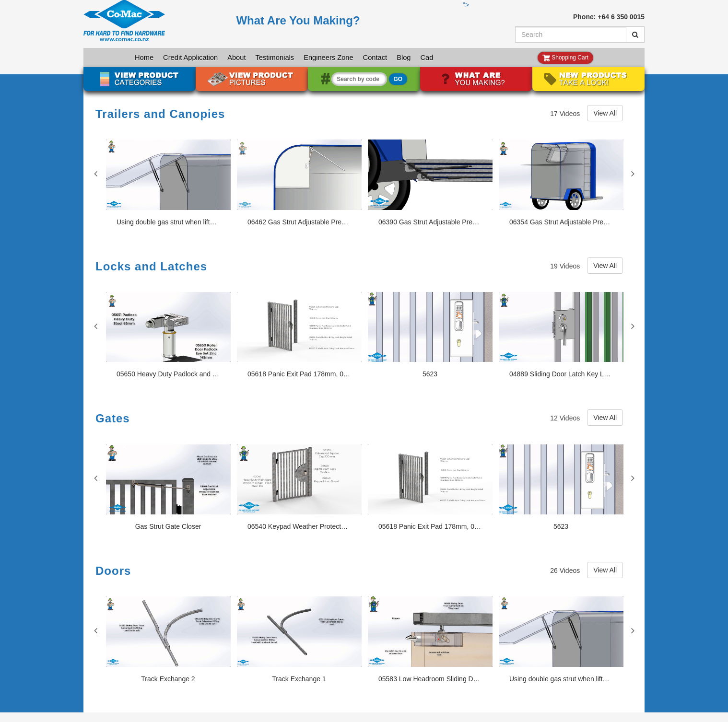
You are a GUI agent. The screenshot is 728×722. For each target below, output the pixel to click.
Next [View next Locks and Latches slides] (633, 326)
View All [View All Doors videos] (605, 570)
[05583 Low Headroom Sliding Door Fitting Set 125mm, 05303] (430, 640)
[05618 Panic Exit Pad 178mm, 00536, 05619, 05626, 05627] (299, 335)
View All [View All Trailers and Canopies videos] (605, 113)
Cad (427, 58)
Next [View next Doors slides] (633, 630)
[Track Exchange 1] (299, 640)
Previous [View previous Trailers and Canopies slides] (95, 174)
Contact (375, 58)
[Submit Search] (635, 35)
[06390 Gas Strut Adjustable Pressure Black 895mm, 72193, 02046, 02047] (430, 183)
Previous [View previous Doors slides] (95, 630)
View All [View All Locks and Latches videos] (605, 266)
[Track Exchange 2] (168, 640)
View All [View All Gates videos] (605, 418)
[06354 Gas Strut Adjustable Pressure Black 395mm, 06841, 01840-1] (561, 183)
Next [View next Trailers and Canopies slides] (633, 174)
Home (144, 58)
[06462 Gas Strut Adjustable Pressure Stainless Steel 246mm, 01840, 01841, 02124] (299, 183)
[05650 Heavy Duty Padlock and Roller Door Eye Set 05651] (168, 335)
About (236, 58)
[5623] (430, 335)
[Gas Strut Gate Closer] (168, 488)
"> (273, 24)
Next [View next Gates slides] (633, 478)
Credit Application (190, 58)
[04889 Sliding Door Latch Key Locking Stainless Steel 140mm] (561, 335)
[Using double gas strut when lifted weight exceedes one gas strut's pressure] (168, 183)
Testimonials (275, 58)
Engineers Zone (328, 58)
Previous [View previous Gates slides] (95, 478)
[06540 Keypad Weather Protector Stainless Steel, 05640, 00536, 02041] (299, 488)
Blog (404, 58)
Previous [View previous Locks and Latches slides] (95, 326)
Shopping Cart (565, 58)
